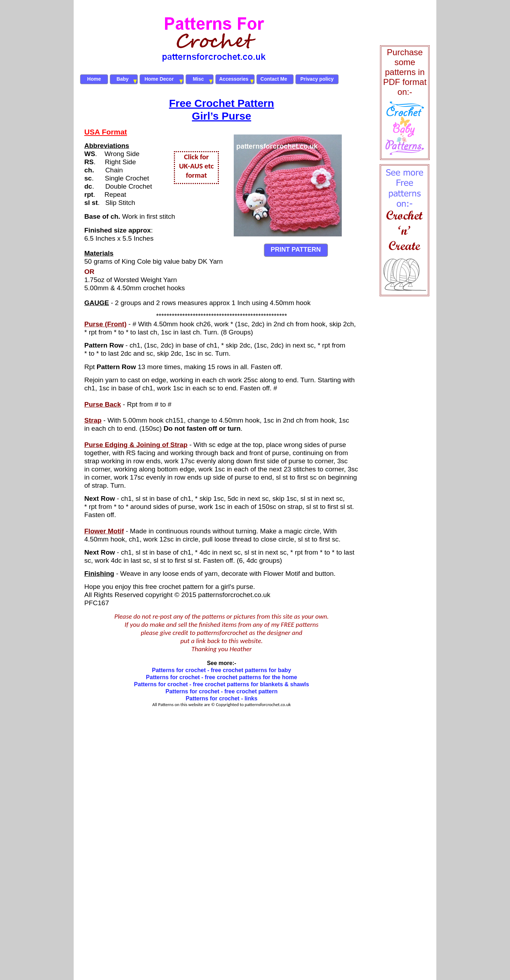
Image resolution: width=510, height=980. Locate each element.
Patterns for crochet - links (222, 698)
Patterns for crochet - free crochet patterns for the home (222, 677)
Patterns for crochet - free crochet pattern (222, 691)
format (197, 175)
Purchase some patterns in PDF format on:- (405, 72)
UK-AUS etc (196, 166)
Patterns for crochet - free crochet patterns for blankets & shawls (221, 684)
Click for (196, 157)
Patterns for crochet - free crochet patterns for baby (222, 670)
